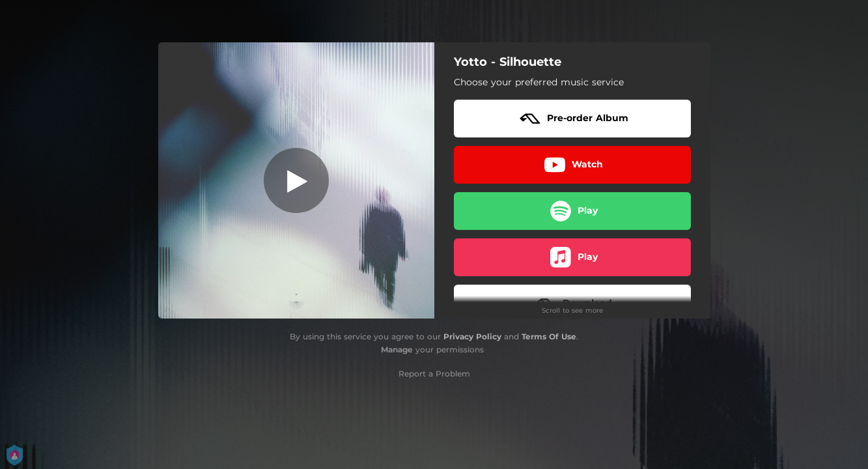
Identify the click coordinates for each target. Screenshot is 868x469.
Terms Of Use (549, 336)
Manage (397, 349)
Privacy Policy (472, 336)
